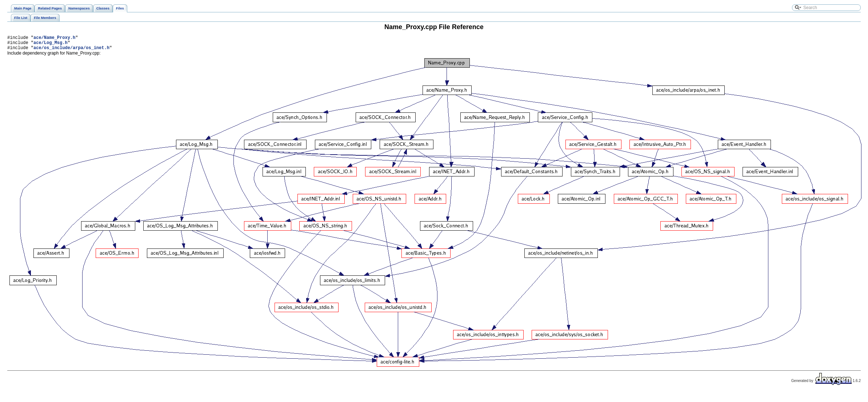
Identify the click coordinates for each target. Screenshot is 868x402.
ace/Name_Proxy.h (54, 38)
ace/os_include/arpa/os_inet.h (71, 51)
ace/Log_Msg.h (51, 45)
